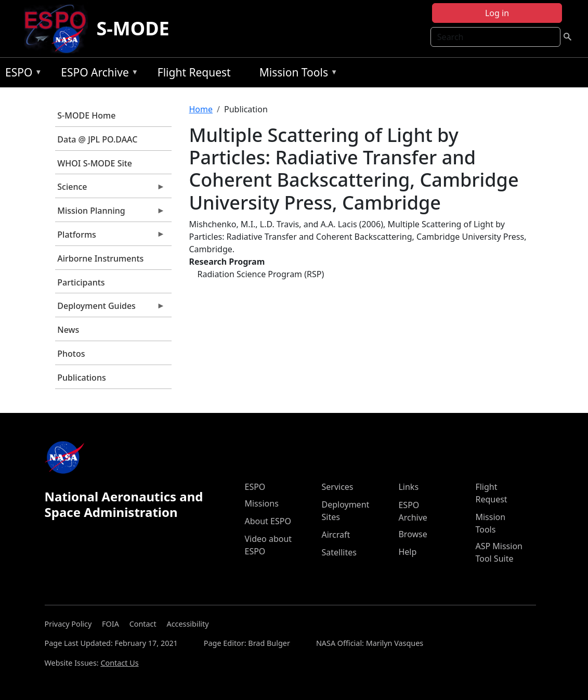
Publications (81, 378)
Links (408, 487)
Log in (497, 13)
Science (110, 189)
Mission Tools (296, 74)
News (68, 330)
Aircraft (336, 535)
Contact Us (119, 663)
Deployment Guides (110, 308)
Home (201, 109)
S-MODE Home (86, 115)
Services (337, 487)
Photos (71, 354)
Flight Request (194, 72)
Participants (81, 282)
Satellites (339, 552)
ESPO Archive (97, 74)
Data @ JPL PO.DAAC (97, 139)
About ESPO (267, 521)
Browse (413, 534)
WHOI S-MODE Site (95, 163)
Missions (261, 503)
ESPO (21, 74)
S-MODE (133, 28)
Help (407, 552)
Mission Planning (110, 213)
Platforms (110, 237)
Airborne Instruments (100, 258)
